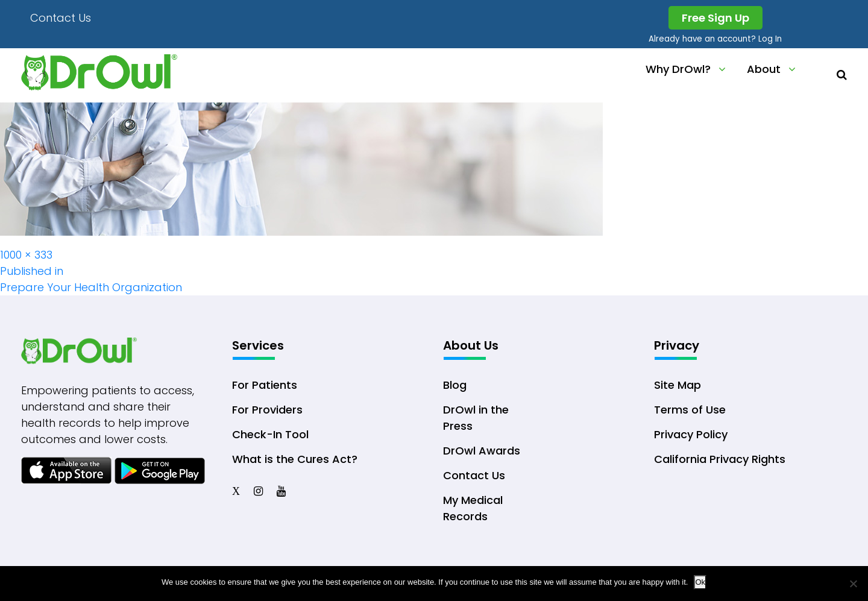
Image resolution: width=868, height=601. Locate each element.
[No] (853, 584)
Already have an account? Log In (715, 39)
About (764, 69)
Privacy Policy (691, 434)
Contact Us (61, 18)
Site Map (678, 385)
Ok (700, 582)
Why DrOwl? (678, 69)
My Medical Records (473, 508)
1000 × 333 (26, 255)
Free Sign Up (715, 18)
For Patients (265, 385)
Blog (455, 385)
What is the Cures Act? (295, 459)
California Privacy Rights (720, 459)
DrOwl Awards (482, 451)
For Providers (267, 410)
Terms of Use (690, 410)
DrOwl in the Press (476, 418)
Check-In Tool (270, 434)
